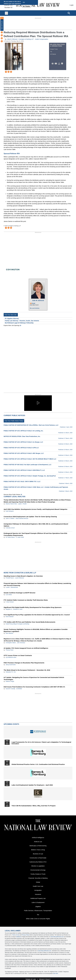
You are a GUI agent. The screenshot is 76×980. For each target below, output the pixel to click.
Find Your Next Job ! (11, 315)
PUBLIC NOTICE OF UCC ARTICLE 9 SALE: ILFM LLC (21, 448)
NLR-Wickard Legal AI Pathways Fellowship (19, 323)
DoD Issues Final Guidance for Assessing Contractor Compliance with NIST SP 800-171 (34, 687)
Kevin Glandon (10, 617)
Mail (56, 64)
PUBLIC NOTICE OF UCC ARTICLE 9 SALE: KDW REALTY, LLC (24, 470)
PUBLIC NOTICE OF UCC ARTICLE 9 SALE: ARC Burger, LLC (24, 453)
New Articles (2, 25)
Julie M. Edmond (12, 39)
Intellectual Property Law (38, 898)
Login (72, 5)
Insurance (38, 894)
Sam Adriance (9, 633)
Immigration (38, 890)
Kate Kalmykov (10, 511)
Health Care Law (38, 886)
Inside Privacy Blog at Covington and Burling (17, 624)
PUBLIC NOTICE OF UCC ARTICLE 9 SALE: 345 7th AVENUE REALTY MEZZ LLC (30, 459)
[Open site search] (69, 13)
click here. (56, 973)
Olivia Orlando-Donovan (22, 518)
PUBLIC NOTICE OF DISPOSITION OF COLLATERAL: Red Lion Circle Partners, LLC (31, 425)
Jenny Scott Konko (11, 665)
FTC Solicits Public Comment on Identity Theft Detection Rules (26, 600)
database (19, 937)
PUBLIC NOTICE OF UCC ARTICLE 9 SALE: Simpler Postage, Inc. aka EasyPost (30, 476)
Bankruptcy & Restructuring (38, 846)
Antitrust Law (38, 842)
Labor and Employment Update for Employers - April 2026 (32, 785)
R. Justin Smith (20, 537)
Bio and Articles (35, 308)
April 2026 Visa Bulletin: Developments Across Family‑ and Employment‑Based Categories (35, 509)
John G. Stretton (10, 518)
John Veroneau (21, 643)
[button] (38, 403)
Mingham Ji (9, 609)
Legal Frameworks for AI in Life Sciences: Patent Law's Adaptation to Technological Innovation (41, 743)
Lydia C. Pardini (22, 504)
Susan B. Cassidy (10, 689)
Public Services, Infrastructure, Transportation (38, 911)
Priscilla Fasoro (10, 578)
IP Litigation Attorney (12, 318)
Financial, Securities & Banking (38, 878)
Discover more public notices (12, 495)
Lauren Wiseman (19, 578)
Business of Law (38, 854)
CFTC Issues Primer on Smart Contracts (18, 655)
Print (53, 64)
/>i (62, 64)
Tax (51, 52)
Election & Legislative (38, 866)
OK (24, 2)
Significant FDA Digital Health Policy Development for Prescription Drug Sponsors (33, 607)
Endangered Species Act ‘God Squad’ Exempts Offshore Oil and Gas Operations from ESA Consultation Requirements (35, 534)
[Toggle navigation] (6, 13)
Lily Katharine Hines (11, 657)
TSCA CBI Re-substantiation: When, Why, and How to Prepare (34, 806)
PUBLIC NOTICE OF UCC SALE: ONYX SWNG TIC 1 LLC (22, 481)
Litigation (38, 907)
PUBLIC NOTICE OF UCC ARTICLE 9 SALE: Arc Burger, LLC (23, 442)
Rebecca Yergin (10, 681)
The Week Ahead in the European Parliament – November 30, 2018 (27, 670)
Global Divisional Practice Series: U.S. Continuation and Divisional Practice (38, 764)
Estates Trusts (54, 49)
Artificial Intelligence (38, 838)
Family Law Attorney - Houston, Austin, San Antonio (22, 321)
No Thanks (26, 6)
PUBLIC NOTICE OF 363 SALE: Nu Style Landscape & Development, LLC (27, 465)
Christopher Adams (11, 643)
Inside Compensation (42, 39)
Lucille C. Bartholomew (12, 587)
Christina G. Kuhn (18, 609)
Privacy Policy (26, 935)
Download (59, 64)
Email (34, 303)
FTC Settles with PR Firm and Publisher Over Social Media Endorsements (29, 622)
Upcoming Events (11, 724)
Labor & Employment (38, 902)
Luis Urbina (9, 595)
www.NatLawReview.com (57, 937)
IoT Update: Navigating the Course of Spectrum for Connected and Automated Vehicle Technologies (34, 678)
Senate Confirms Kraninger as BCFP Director (19, 593)
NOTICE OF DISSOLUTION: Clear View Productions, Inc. (22, 436)
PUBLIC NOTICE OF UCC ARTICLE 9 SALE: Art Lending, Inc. (23, 431)
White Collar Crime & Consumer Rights (38, 919)
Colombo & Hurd (10, 528)
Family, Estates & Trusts (38, 874)
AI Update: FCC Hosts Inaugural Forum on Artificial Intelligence (26, 648)
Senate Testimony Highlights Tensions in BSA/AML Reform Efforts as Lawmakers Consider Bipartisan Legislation (36, 630)
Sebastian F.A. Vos (11, 672)
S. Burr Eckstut (10, 602)
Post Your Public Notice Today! (14, 421)
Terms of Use (16, 935)
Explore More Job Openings (12, 325)
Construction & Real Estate (38, 858)
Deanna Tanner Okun (11, 504)
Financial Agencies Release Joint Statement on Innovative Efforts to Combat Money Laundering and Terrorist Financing (37, 584)
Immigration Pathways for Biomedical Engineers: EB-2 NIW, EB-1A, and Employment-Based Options (36, 525)
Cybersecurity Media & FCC (38, 862)
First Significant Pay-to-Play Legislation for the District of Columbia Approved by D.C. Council (37, 615)
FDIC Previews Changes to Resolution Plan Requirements (24, 663)
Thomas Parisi (10, 650)
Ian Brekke (19, 689)
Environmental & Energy (38, 870)
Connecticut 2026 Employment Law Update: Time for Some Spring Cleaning (30, 517)
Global (38, 882)
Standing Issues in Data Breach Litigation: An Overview (23, 576)
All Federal (53, 54)
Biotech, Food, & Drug (38, 850)
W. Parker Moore (10, 537)
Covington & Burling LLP (26, 39)
